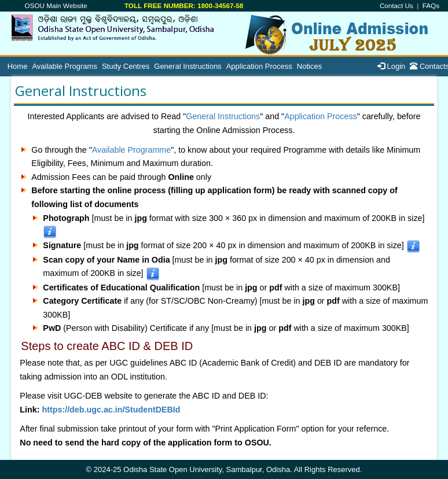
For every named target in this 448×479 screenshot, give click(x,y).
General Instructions (188, 66)
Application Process (259, 66)
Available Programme (131, 150)
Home (18, 66)
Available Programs (64, 66)
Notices (309, 66)
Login (391, 66)
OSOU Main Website (56, 5)
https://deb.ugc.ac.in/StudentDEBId (111, 410)
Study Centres (126, 66)
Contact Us (396, 5)
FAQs (431, 5)
